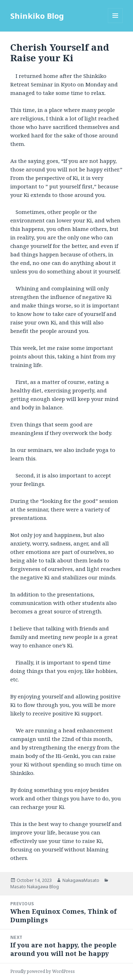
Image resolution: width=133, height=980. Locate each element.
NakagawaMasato (81, 880)
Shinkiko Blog (37, 16)
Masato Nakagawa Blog (35, 887)
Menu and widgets (115, 23)
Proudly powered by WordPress (43, 971)
